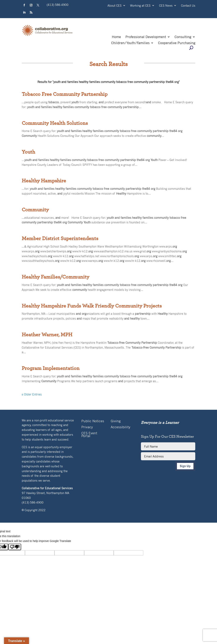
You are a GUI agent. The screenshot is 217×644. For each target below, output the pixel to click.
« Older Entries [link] (32, 394)
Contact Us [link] (188, 6)
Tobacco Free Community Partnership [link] (65, 94)
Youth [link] (28, 152)
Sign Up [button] (185, 466)
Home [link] (116, 37)
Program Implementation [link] (51, 368)
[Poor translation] (15, 547)
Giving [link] (116, 421)
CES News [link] (166, 6)
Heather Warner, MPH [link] (47, 335)
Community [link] (35, 210)
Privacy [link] (87, 427)
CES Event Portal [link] (89, 435)
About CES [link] (115, 6)
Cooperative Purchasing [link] (177, 43)
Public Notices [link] (93, 421)
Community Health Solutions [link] (55, 123)
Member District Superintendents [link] (60, 238)
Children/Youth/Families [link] (130, 43)
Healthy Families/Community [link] (55, 277)
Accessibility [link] (120, 427)
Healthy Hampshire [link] (44, 181)
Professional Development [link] (146, 37)
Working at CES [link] (140, 6)
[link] (48, 35)
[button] (24, 5)
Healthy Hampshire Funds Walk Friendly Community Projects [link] (92, 306)
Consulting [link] (183, 37)
